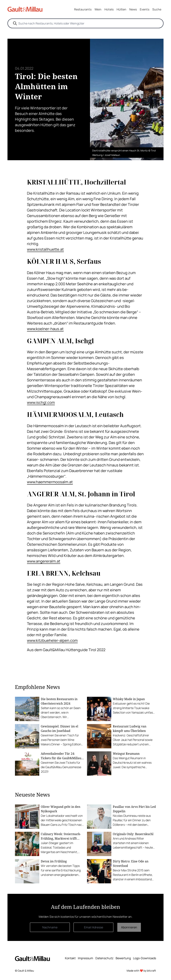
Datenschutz (104, 958)
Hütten (121, 9)
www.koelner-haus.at (45, 329)
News (133, 9)
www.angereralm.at (44, 561)
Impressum (85, 958)
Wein (98, 9)
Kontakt (70, 958)
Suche (157, 9)
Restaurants (83, 9)
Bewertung (123, 958)
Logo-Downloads (145, 958)
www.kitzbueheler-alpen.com (52, 640)
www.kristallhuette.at (45, 249)
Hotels (109, 9)
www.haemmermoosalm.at (50, 482)
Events (145, 9)
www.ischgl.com (41, 402)
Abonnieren (129, 927)
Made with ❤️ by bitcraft (141, 971)
